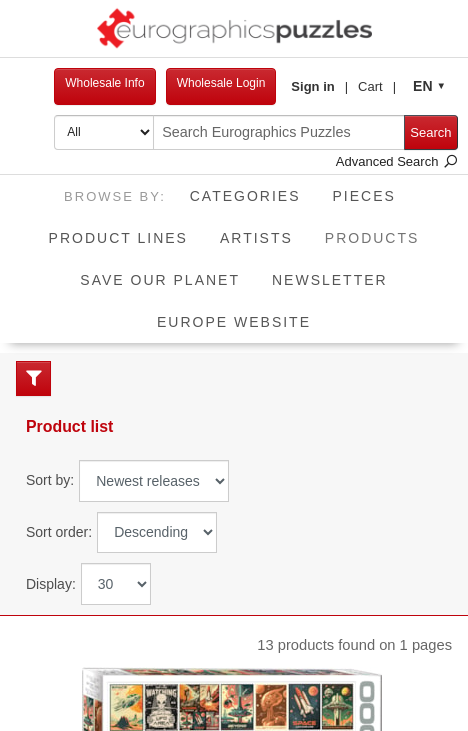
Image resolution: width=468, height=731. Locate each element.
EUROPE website (234, 322)
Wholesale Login (221, 83)
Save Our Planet (160, 280)
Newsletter (330, 280)
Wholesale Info (104, 83)
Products (380, 231)
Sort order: (59, 532)
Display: (51, 584)
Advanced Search (397, 161)
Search (430, 132)
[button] (319, 87)
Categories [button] (245, 196)
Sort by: (50, 480)
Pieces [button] (364, 196)
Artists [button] (256, 238)
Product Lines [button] (118, 238)
